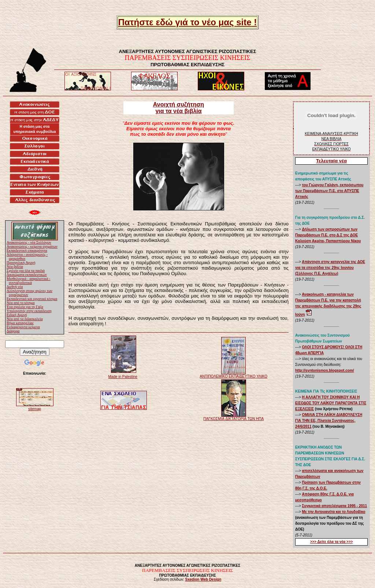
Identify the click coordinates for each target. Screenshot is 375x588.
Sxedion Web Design (203, 579)
